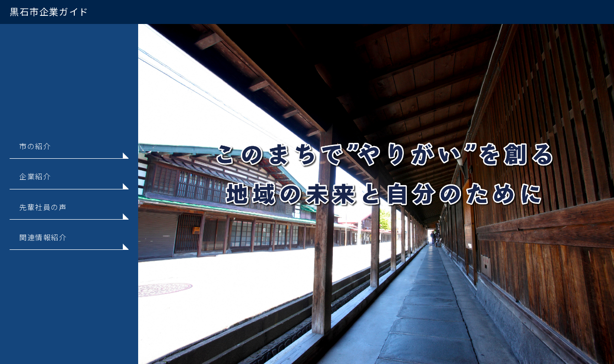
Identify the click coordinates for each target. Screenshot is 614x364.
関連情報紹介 (43, 237)
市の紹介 (35, 146)
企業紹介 (35, 176)
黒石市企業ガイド (49, 12)
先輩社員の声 (43, 207)
